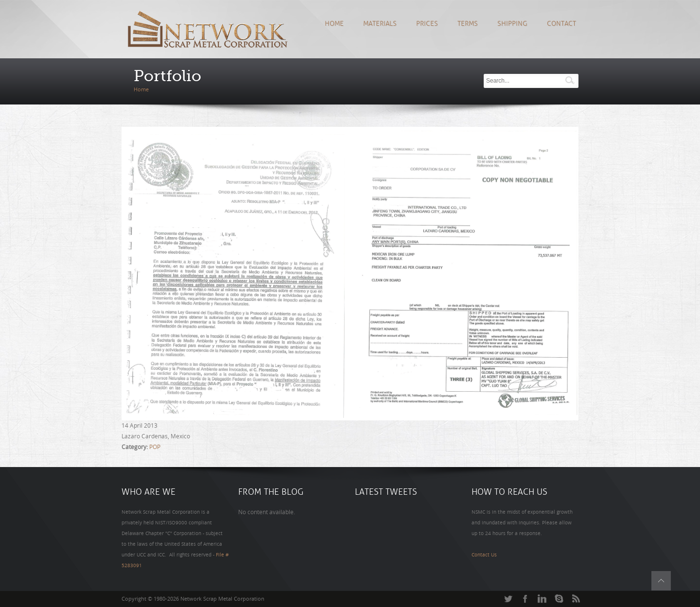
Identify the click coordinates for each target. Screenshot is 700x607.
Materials (380, 24)
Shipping (512, 24)
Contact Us (484, 555)
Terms (468, 24)
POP (155, 447)
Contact (561, 24)
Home (334, 24)
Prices (427, 24)
